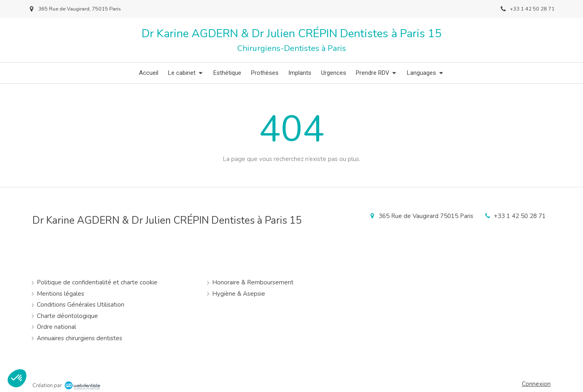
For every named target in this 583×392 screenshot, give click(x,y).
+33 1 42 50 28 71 (520, 216)
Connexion (536, 384)
